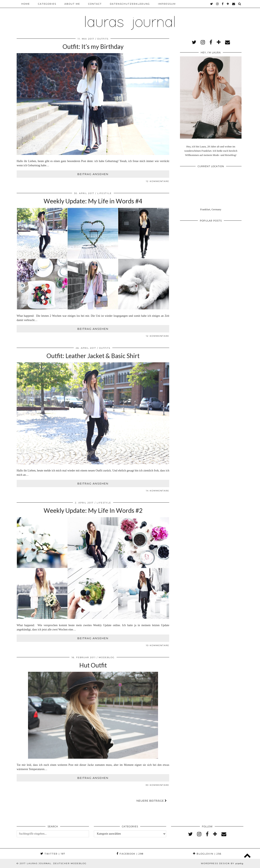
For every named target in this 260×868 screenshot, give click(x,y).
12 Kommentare (158, 181)
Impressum (167, 4)
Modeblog (107, 657)
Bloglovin (207, 854)
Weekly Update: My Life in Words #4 (93, 201)
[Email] (234, 4)
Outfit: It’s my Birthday (93, 46)
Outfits (103, 39)
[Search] (240, 4)
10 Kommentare (158, 645)
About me (72, 4)
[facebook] (223, 4)
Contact (95, 4)
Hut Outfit (93, 665)
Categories (47, 4)
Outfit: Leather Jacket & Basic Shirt (93, 356)
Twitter (53, 854)
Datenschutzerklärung (130, 4)
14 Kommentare (158, 491)
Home (26, 4)
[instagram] (218, 4)
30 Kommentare (157, 785)
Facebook (130, 854)
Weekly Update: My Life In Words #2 (93, 510)
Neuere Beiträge (152, 801)
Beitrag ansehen (93, 174)
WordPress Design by (222, 863)
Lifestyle (105, 193)
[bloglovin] (228, 4)
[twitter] (212, 4)
